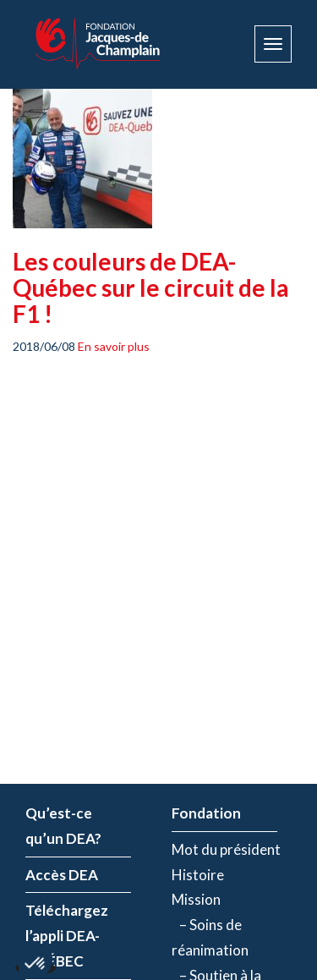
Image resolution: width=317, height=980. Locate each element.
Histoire (198, 875)
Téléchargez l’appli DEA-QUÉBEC (67, 936)
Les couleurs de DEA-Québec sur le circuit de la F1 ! (151, 287)
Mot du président (226, 849)
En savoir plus (114, 346)
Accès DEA (62, 875)
